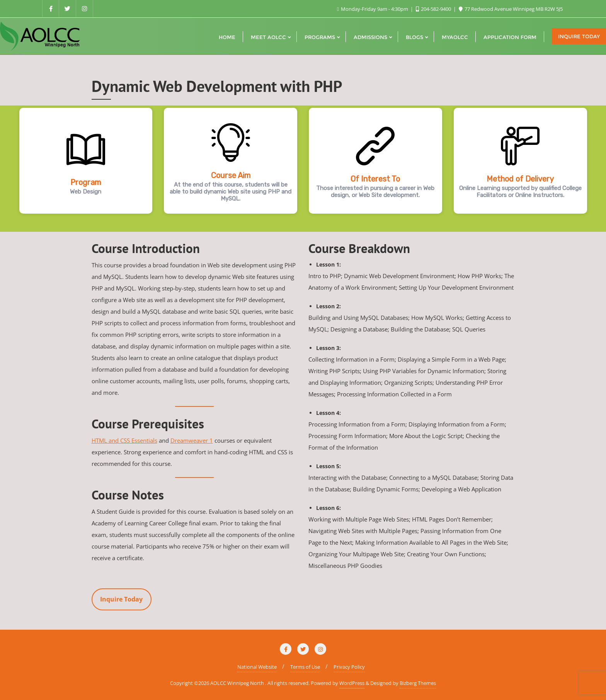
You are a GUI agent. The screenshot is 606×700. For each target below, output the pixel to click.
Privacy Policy (349, 667)
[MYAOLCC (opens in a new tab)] (455, 36)
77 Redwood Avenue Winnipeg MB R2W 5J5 (511, 9)
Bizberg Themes (418, 683)
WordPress (352, 683)
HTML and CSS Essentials (124, 440)
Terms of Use (305, 667)
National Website (257, 667)
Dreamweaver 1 (192, 440)
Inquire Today (579, 36)
